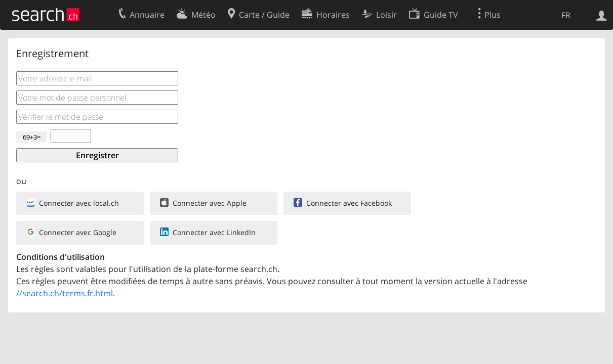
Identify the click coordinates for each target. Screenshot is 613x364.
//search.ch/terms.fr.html (65, 293)
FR (566, 15)
